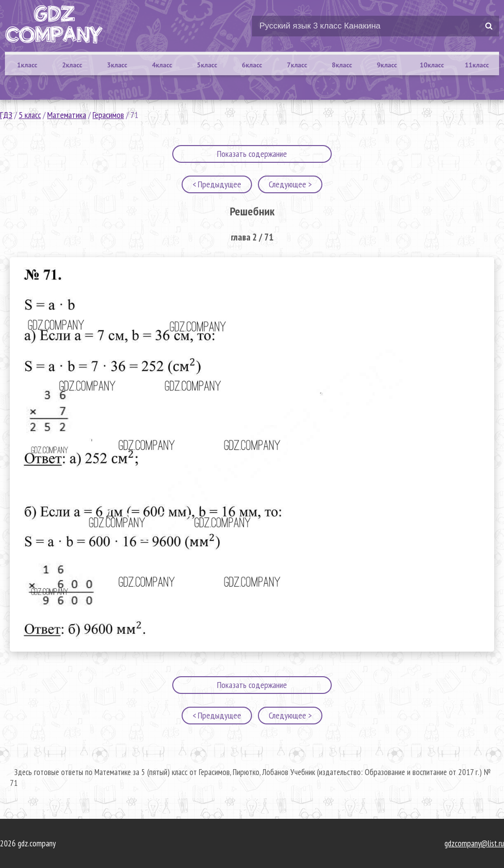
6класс (252, 65)
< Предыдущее (217, 184)
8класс (342, 65)
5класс (207, 65)
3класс (117, 65)
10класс (432, 65)
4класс (162, 65)
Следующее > (290, 184)
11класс (477, 65)
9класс (387, 65)
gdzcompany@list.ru (474, 843)
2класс (72, 65)
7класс (297, 65)
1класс (27, 65)
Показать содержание (252, 154)
